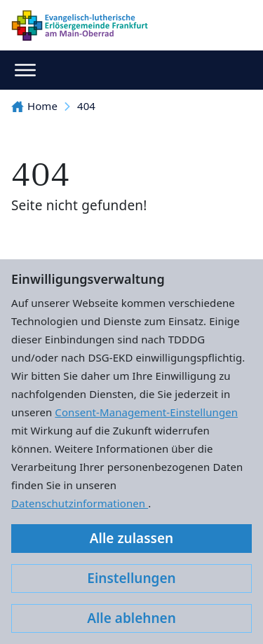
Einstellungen (131, 578)
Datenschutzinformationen (80, 503)
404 (86, 106)
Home (34, 106)
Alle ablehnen (131, 618)
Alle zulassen (131, 538)
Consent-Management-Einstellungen (146, 412)
